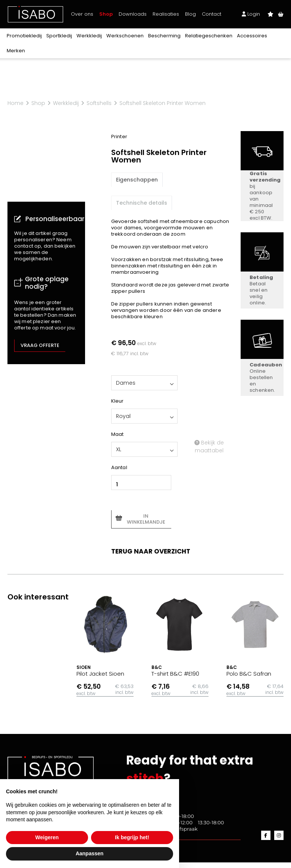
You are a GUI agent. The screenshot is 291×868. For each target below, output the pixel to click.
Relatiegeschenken (209, 36)
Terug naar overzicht (151, 551)
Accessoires (252, 36)
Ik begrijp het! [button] (132, 837)
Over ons (82, 14)
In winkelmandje (146, 519)
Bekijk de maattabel (209, 447)
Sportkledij (59, 36)
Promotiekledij (24, 36)
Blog (190, 14)
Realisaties (166, 14)
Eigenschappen (137, 180)
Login (251, 14)
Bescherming (164, 36)
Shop (106, 14)
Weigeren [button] (47, 837)
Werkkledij (89, 36)
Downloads (133, 14)
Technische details (142, 203)
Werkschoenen (125, 36)
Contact (212, 14)
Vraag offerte (40, 345)
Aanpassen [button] (90, 853)
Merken (16, 51)
